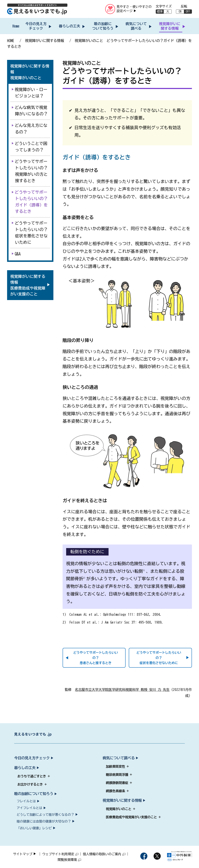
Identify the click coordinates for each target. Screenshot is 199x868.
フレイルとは (26, 801)
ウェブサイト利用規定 (60, 854)
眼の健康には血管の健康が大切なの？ (44, 821)
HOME (11, 41)
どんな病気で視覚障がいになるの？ (31, 111)
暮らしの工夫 (70, 26)
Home (16, 26)
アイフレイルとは (29, 808)
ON (180, 11)
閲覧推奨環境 (69, 860)
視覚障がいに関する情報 (170, 26)
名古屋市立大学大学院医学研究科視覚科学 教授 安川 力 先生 (122, 690)
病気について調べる (136, 26)
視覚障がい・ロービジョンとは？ (31, 93)
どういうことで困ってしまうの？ (31, 147)
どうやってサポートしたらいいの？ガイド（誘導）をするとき (31, 202)
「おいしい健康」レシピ (34, 828)
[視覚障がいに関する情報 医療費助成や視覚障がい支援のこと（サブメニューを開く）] (28, 285)
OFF (188, 11)
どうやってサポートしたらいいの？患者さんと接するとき (96, 658)
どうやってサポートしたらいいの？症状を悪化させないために (159, 658)
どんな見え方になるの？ (31, 129)
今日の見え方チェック (36, 26)
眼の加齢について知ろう (103, 26)
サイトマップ (23, 854)
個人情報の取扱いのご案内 (104, 854)
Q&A (18, 254)
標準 (160, 11)
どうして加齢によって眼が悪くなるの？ (45, 815)
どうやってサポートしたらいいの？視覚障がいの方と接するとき (31, 171)
